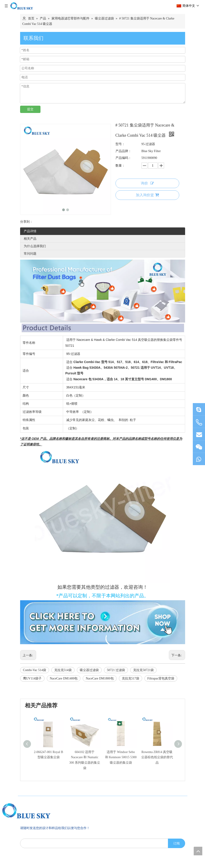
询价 (147, 183)
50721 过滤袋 (116, 670)
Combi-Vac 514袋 (35, 670)
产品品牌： (123, 151)
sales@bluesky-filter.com (43, 839)
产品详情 (30, 231)
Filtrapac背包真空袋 (161, 678)
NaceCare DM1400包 (64, 678)
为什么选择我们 (35, 246)
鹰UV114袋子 (32, 678)
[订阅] (177, 781)
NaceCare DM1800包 (100, 678)
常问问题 (30, 254)
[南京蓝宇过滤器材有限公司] (46, 749)
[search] (93, 781)
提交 (30, 109)
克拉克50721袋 (143, 670)
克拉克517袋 (131, 678)
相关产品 (30, 239)
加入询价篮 (147, 195)
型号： (120, 144)
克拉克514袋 (63, 670)
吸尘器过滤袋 (89, 670)
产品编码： (123, 158)
